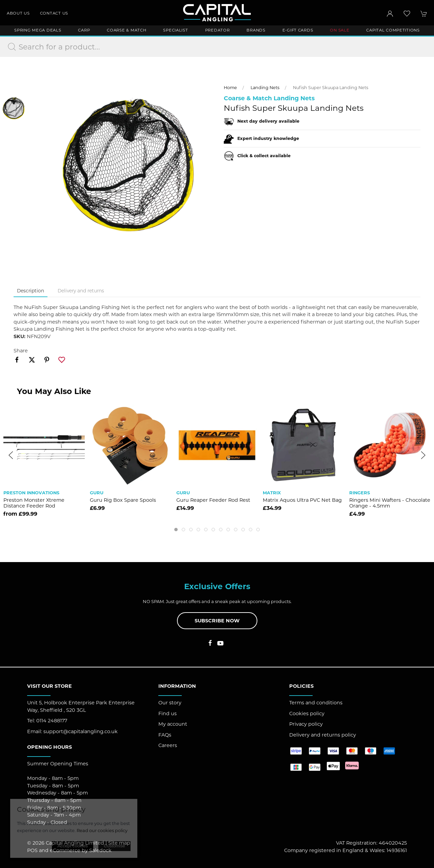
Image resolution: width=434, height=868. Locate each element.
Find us (167, 714)
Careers (168, 745)
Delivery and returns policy (323, 735)
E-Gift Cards (298, 30)
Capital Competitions (393, 30)
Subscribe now (217, 621)
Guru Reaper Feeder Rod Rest (213, 500)
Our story (170, 703)
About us (18, 13)
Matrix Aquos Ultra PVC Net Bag (302, 500)
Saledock (100, 850)
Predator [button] (218, 30)
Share (21, 351)
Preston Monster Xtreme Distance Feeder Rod (34, 503)
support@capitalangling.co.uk (81, 731)
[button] (407, 14)
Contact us (54, 13)
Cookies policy (307, 714)
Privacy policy (306, 724)
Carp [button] (84, 30)
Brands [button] (256, 30)
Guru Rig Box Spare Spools (123, 500)
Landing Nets (265, 88)
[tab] (176, 530)
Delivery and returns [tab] (81, 291)
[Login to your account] (390, 14)
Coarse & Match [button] (126, 30)
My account (173, 724)
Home (230, 88)
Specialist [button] (175, 30)
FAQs (165, 735)
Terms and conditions (316, 703)
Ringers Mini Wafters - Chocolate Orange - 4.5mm (390, 503)
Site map (119, 843)
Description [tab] (31, 291)
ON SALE (340, 30)
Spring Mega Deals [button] (38, 30)
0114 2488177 (52, 721)
